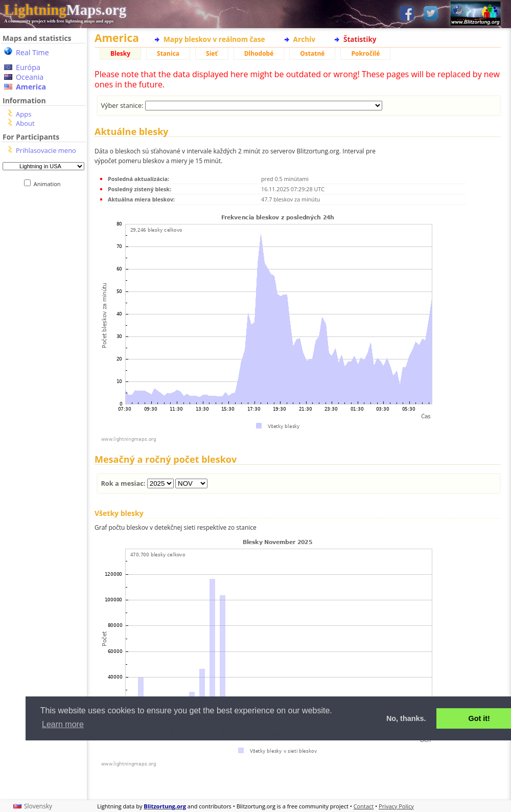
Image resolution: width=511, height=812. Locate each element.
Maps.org (65, 10)
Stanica (168, 53)
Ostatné (312, 53)
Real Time (32, 52)
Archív (304, 39)
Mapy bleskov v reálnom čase (214, 39)
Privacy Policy (396, 806)
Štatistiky (360, 39)
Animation (49, 184)
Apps (24, 114)
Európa (28, 67)
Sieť (212, 53)
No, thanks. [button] (406, 718)
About (25, 123)
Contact (364, 806)
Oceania (30, 77)
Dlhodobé (259, 53)
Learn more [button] (63, 724)
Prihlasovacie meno (46, 150)
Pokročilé (365, 53)
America (31, 87)
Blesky (120, 53)
